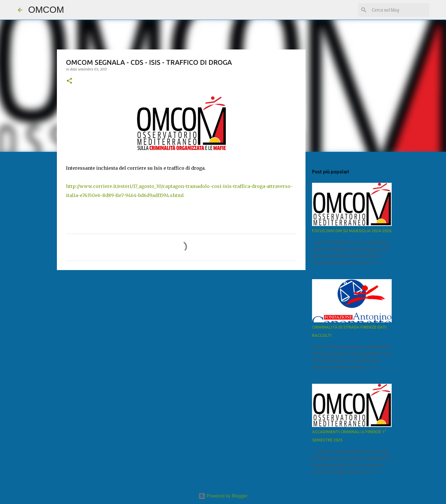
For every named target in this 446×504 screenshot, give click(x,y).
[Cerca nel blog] (399, 10)
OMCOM (46, 10)
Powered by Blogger (223, 496)
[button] (69, 81)
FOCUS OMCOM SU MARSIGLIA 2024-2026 (352, 231)
